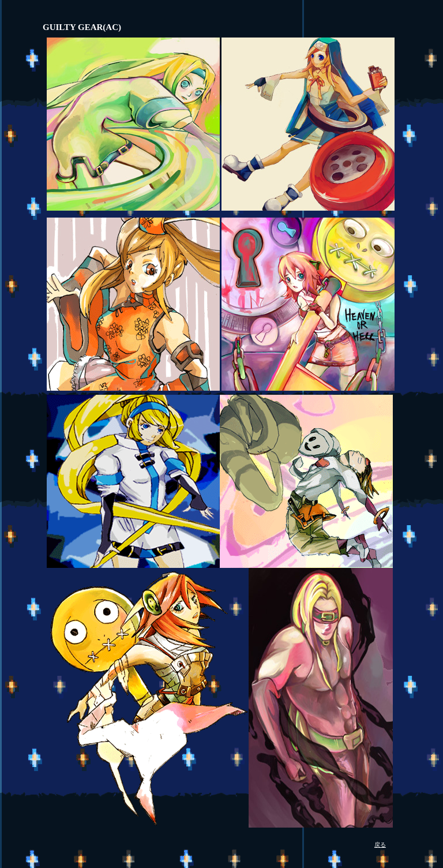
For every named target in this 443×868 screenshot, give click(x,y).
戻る (380, 845)
